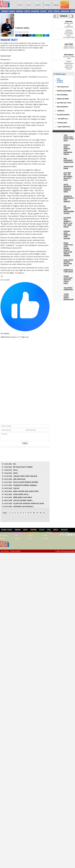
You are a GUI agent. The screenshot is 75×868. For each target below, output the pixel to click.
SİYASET (44, 11)
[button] (55, 16)
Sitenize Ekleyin (15, 551)
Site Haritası (5, 551)
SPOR (50, 11)
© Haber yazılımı (65, 551)
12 (41, 513)
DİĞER (72, 11)
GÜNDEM (20, 11)
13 (44, 513)
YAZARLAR (64, 16)
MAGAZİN (65, 11)
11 (37, 513)
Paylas (19, 35)
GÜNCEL (57, 11)
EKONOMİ (35, 11)
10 (34, 513)
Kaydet (25, 443)
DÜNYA (27, 11)
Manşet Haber (8, 11)
